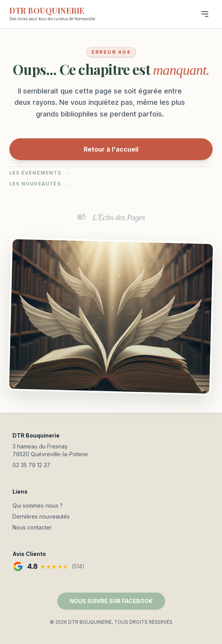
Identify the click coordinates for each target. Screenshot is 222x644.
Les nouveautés (39, 184)
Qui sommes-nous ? (38, 505)
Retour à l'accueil (111, 149)
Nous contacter (32, 527)
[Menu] (205, 14)
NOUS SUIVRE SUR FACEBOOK (111, 601)
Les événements (39, 173)
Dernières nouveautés (41, 516)
